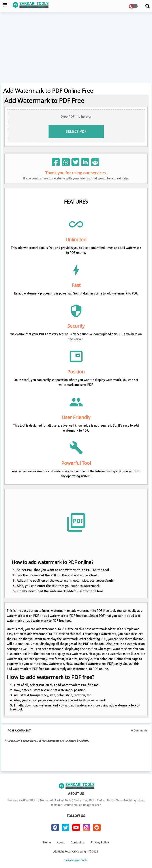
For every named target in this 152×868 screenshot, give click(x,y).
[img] (56, 162)
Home (47, 842)
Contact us (78, 842)
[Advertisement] (76, 49)
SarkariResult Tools (76, 860)
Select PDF (76, 131)
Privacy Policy (100, 842)
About (61, 842)
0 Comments (139, 730)
